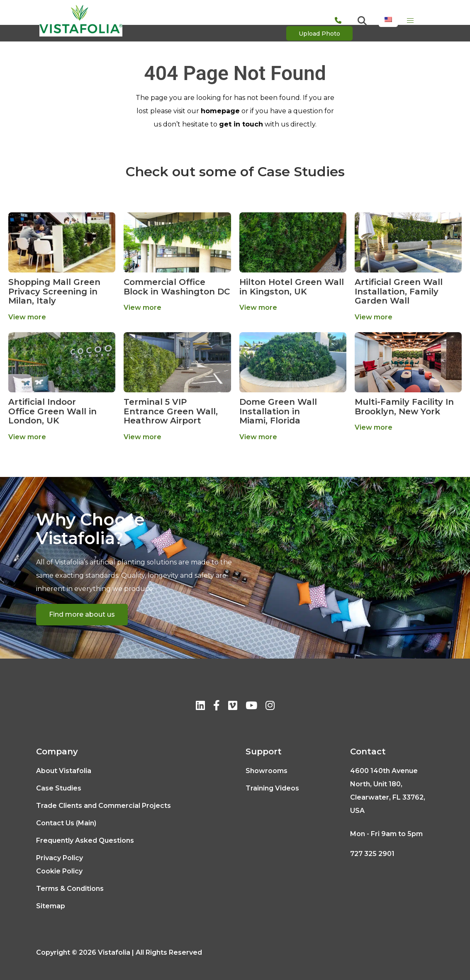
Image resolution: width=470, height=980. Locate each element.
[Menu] (410, 21)
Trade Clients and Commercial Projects (103, 806)
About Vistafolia (64, 771)
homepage (220, 111)
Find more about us (82, 614)
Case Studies (59, 788)
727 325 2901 (372, 854)
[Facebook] (217, 707)
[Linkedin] (200, 707)
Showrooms (267, 771)
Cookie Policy (59, 871)
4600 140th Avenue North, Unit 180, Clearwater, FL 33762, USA (388, 791)
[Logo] (81, 21)
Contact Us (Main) (66, 823)
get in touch (241, 124)
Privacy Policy (60, 858)
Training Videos (272, 788)
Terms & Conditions (70, 889)
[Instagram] (270, 707)
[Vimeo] (233, 707)
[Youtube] (251, 707)
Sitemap (51, 906)
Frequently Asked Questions (85, 840)
